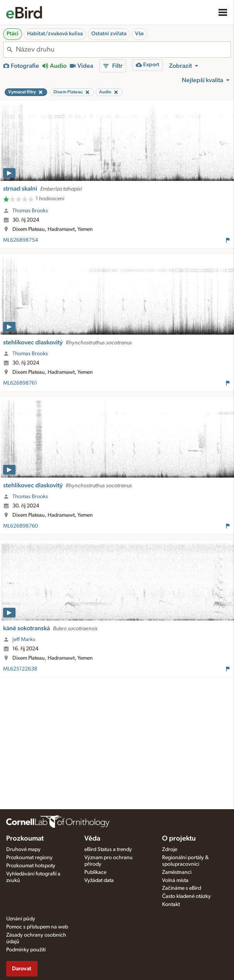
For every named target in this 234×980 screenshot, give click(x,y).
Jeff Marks (24, 640)
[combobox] (123, 50)
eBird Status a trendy (108, 849)
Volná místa (175, 880)
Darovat (22, 969)
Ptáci (13, 34)
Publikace (95, 872)
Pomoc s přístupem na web (37, 927)
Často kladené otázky (186, 896)
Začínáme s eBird (182, 888)
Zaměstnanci (177, 872)
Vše (139, 34)
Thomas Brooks (30, 211)
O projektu (179, 839)
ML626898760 (20, 526)
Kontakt (171, 904)
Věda (92, 839)
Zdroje (170, 849)
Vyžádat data (99, 880)
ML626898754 (20, 240)
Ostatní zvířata (109, 34)
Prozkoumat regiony (29, 858)
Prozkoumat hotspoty (31, 866)
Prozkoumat (25, 839)
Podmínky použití (26, 950)
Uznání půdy (21, 919)
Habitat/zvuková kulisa (55, 34)
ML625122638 (20, 669)
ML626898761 (20, 383)
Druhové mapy (23, 849)
